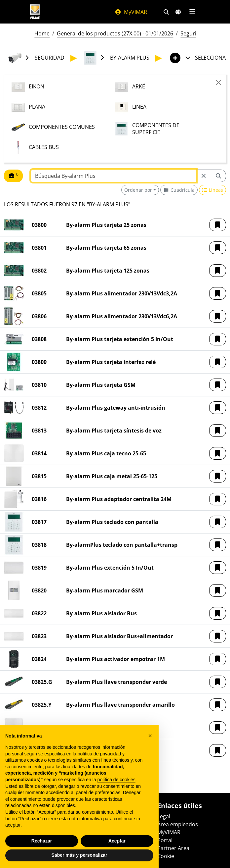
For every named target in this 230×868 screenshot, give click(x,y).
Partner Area (173, 848)
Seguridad (193, 33)
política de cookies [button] (116, 780)
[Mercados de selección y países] (178, 12)
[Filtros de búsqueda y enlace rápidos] (166, 12)
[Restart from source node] (204, 176)
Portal (165, 840)
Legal (164, 816)
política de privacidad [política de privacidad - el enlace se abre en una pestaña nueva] (99, 754)
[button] (218, 225)
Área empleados (178, 824)
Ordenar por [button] (138, 190)
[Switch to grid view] (179, 190)
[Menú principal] (192, 12)
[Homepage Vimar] (35, 12)
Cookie (166, 856)
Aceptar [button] (117, 841)
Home (42, 33)
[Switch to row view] (213, 190)
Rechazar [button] (42, 841)
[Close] (218, 82)
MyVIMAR (131, 12)
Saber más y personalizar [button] (79, 855)
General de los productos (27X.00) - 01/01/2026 (115, 33)
